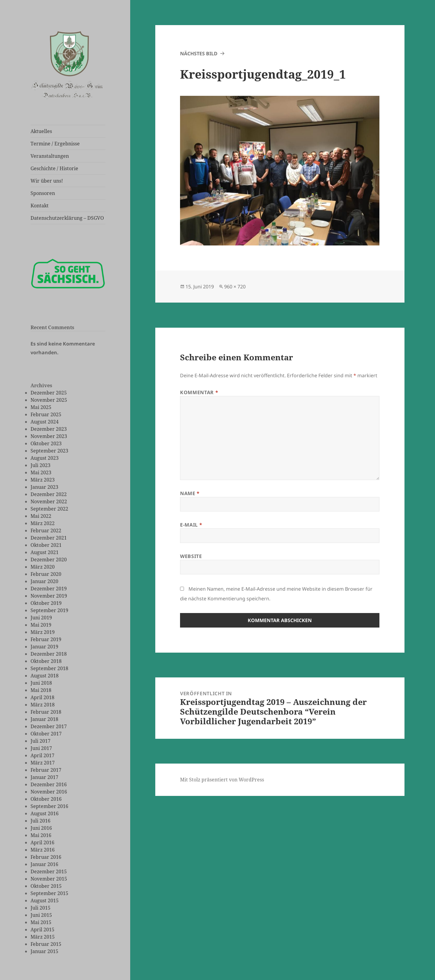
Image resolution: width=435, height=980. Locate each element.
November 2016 (49, 792)
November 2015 (49, 879)
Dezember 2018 (49, 654)
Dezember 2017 (49, 726)
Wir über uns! (47, 181)
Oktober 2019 (46, 603)
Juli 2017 (40, 741)
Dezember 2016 (49, 784)
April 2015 (42, 930)
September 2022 (49, 509)
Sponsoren (43, 193)
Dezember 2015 (49, 871)
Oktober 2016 (46, 799)
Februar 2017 (46, 770)
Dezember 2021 (49, 538)
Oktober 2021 (46, 545)
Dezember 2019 (49, 589)
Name (190, 493)
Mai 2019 (41, 625)
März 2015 (43, 937)
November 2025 (49, 400)
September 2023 (49, 451)
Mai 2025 (41, 407)
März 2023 (43, 480)
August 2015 (45, 900)
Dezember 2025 (49, 393)
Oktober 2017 (46, 734)
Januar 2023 (44, 487)
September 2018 (49, 668)
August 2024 (45, 422)
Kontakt (40, 206)
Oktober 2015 (46, 886)
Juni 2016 (41, 828)
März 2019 (43, 632)
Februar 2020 (46, 574)
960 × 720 (235, 287)
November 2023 (49, 436)
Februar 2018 (46, 712)
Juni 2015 (41, 915)
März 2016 (43, 850)
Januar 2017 (44, 777)
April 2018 (42, 697)
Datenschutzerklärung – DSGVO (67, 218)
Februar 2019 (46, 639)
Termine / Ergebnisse (55, 144)
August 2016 (45, 813)
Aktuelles (41, 131)
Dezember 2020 (49, 560)
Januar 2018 (44, 719)
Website (191, 556)
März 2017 (43, 763)
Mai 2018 (41, 690)
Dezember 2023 (49, 429)
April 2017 (42, 755)
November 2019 (49, 596)
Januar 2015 (44, 951)
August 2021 (45, 552)
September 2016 (49, 806)
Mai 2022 (41, 516)
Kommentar (199, 392)
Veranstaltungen (50, 156)
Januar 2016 (44, 864)
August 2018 (45, 676)
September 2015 (49, 893)
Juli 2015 (40, 908)
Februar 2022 (46, 531)
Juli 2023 (40, 465)
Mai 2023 (41, 472)
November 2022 (49, 501)
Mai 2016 (41, 835)
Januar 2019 (44, 647)
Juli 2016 (40, 821)
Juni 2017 (41, 748)
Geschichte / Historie (54, 168)
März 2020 (43, 567)
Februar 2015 (46, 944)
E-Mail (191, 525)
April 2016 (42, 842)
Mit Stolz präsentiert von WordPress (222, 780)
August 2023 (45, 458)
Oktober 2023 (46, 443)
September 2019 (49, 610)
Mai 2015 (41, 922)
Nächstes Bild (199, 54)
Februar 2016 (46, 857)
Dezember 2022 (49, 494)
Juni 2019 (41, 618)
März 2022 (43, 523)
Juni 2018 (41, 683)
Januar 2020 (44, 581)
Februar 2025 (46, 414)
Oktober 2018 (46, 661)
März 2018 (43, 705)
